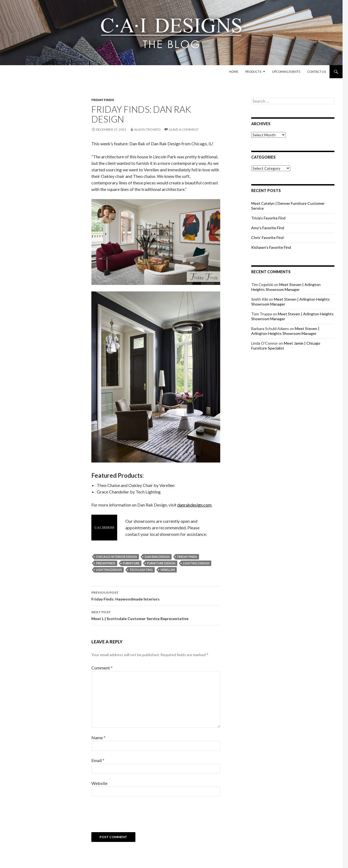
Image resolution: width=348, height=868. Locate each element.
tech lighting (141, 570)
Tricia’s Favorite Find (268, 218)
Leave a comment (184, 129)
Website (99, 783)
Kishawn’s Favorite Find (271, 247)
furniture (131, 563)
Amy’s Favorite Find (268, 228)
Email (98, 760)
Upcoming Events (286, 72)
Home (234, 72)
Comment (102, 668)
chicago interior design (116, 557)
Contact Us (317, 72)
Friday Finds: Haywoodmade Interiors (156, 595)
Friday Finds (103, 100)
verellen (168, 570)
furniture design (161, 563)
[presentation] (133, 816)
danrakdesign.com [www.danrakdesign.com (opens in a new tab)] (194, 505)
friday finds (187, 557)
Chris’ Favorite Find (267, 238)
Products (253, 72)
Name (98, 738)
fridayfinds (106, 563)
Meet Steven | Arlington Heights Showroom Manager (286, 287)
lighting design (196, 563)
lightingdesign (109, 570)
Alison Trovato (147, 129)
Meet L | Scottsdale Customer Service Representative (156, 615)
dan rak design (157, 557)
